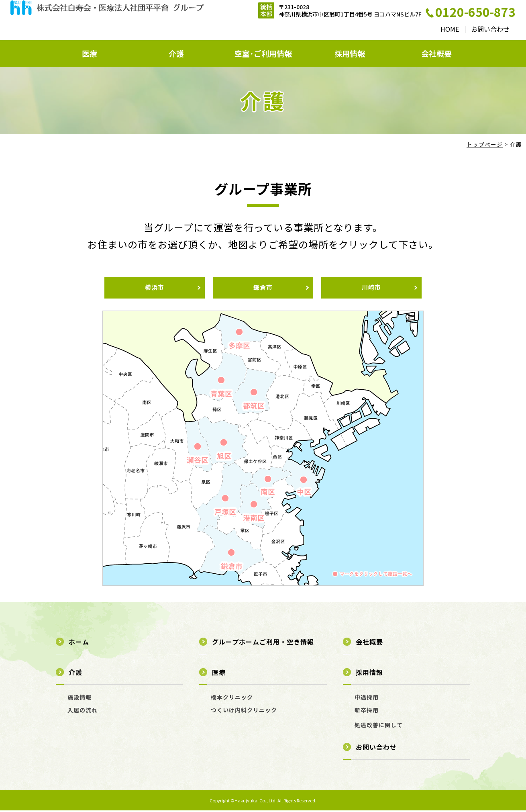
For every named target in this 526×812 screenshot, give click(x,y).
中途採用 (367, 698)
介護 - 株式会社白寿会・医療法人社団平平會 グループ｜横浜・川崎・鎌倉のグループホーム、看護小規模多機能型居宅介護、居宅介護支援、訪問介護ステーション (107, 20)
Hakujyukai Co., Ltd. (256, 802)
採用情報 (350, 54)
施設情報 (80, 698)
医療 (90, 54)
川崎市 (371, 289)
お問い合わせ (490, 29)
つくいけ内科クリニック (244, 711)
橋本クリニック (232, 698)
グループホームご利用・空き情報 (263, 643)
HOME (449, 29)
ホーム (79, 643)
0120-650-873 (475, 12)
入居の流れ (83, 711)
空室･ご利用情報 (263, 54)
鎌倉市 (263, 289)
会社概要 (436, 54)
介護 (176, 54)
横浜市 (155, 289)
